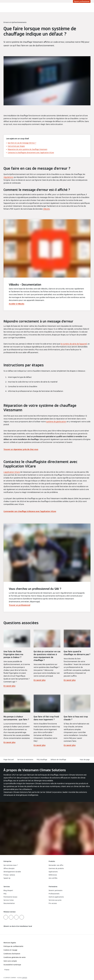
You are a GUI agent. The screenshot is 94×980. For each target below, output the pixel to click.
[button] (85, 760)
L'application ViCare (12, 472)
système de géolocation (56, 422)
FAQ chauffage (42, 760)
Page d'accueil (9, 760)
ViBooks (46, 209)
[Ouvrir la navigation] (91, 8)
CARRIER (24, 978)
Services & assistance (25, 760)
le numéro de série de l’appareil (74, 344)
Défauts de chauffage (58, 760)
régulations (8, 177)
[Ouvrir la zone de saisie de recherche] (88, 8)
